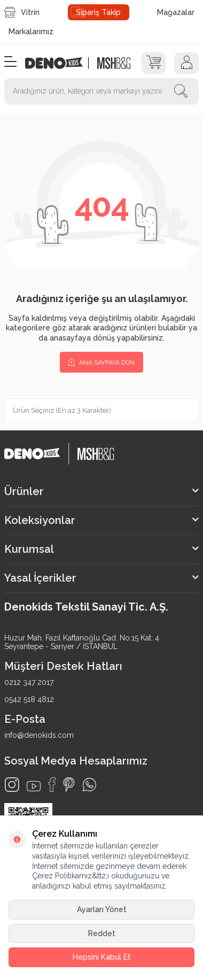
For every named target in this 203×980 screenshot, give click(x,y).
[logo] (60, 63)
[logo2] (114, 63)
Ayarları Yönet (102, 909)
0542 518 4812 (29, 699)
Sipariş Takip (98, 12)
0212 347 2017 (29, 682)
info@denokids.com (39, 735)
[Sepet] (154, 63)
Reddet (102, 933)
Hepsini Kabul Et (102, 957)
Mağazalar (176, 12)
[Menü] (10, 62)
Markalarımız (31, 32)
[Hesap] (186, 63)
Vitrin (22, 12)
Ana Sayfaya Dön (101, 362)
